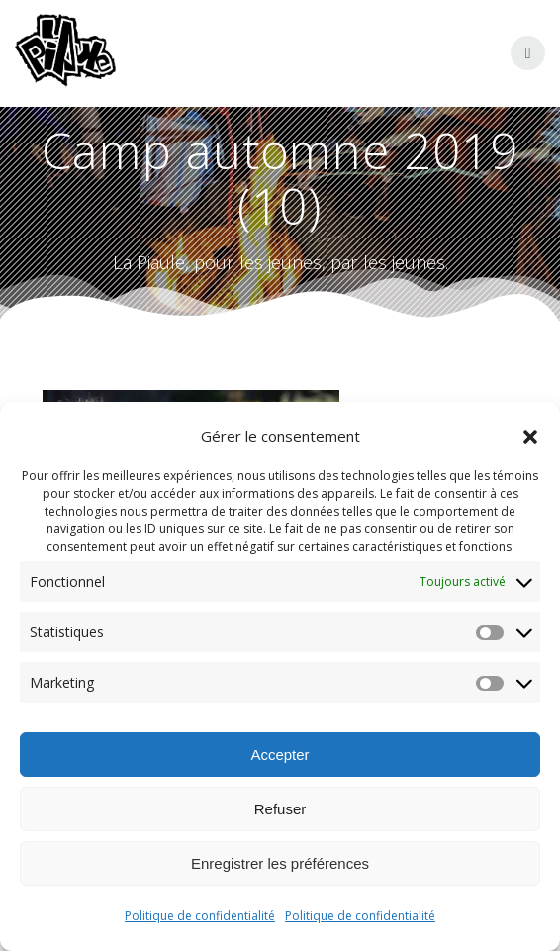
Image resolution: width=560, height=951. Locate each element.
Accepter (280, 755)
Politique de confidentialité (200, 916)
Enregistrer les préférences (280, 863)
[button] (530, 437)
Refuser (280, 809)
